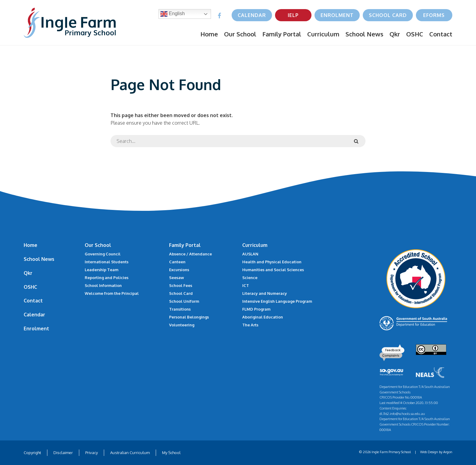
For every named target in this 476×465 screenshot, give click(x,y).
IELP (293, 15)
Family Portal (282, 34)
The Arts (250, 325)
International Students (107, 262)
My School (171, 453)
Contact (441, 34)
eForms (434, 15)
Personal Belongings (189, 317)
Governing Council (103, 254)
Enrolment (337, 15)
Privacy (92, 453)
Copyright (32, 453)
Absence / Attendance (190, 254)
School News (364, 34)
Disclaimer (63, 453)
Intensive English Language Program (277, 301)
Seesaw (177, 278)
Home (209, 34)
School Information (103, 285)
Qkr (395, 34)
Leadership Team (102, 270)
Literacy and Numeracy (265, 293)
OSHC (415, 34)
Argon (448, 452)
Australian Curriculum (130, 453)
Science (250, 278)
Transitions (180, 309)
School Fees (181, 285)
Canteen (177, 262)
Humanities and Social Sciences (273, 270)
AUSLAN (250, 254)
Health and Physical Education (272, 262)
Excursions (179, 270)
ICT (246, 285)
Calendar (252, 15)
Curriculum (323, 34)
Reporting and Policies (107, 278)
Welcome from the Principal (112, 293)
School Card (388, 15)
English (173, 14)
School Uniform (184, 301)
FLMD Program (256, 309)
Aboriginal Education (263, 317)
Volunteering (182, 325)
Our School (240, 34)
